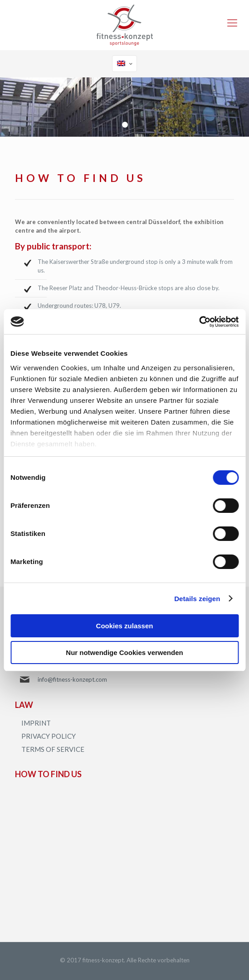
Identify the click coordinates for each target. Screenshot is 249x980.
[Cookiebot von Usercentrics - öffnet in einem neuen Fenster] (199, 322)
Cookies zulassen (125, 626)
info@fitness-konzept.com (72, 679)
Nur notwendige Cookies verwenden (124, 653)
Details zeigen (197, 599)
